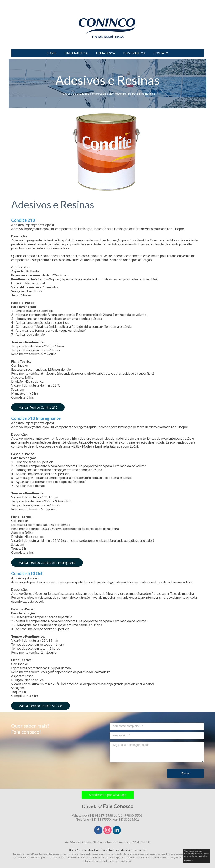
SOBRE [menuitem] (52, 53)
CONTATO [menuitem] (161, 53)
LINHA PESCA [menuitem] (106, 53)
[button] (38, 407)
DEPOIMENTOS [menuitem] (134, 53)
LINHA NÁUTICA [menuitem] (76, 53)
